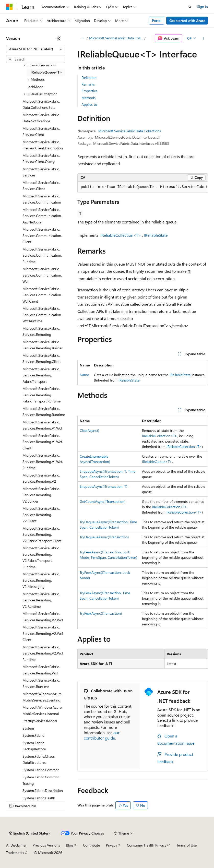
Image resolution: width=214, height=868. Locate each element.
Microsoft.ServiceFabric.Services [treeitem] (41, 172)
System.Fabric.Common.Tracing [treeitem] (41, 780)
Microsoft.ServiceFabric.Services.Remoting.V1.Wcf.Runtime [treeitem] (43, 461)
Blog (70, 845)
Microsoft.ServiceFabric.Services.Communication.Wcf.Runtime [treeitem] (42, 315)
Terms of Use (187, 845)
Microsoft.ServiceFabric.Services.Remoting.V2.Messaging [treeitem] (41, 580)
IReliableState (156, 235)
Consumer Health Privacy (147, 845)
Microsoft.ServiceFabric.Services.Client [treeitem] (41, 186)
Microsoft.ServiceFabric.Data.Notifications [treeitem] (41, 118)
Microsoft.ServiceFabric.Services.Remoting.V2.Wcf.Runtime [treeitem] (43, 653)
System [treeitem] (28, 728)
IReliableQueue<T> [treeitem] (46, 72)
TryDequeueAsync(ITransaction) (104, 537)
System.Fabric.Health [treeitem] (39, 798)
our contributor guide (102, 735)
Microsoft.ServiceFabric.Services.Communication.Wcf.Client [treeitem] (42, 295)
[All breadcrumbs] (82, 38)
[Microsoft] (9, 7)
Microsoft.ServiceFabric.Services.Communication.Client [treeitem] (42, 235)
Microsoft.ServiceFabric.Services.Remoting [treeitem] (41, 331)
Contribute (91, 845)
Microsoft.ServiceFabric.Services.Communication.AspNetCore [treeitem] (42, 216)
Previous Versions (46, 845)
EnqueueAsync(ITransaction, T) (103, 486)
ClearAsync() (89, 430)
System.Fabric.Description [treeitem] (43, 790)
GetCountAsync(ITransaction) (103, 501)
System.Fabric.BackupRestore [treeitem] (34, 746)
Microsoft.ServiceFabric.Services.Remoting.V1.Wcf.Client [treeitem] (43, 442)
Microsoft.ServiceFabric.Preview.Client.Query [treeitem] (41, 159)
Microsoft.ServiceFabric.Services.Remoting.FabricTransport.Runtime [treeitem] (41, 395)
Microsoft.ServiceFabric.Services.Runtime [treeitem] (41, 683)
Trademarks (15, 853)
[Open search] (190, 7)
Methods (88, 98)
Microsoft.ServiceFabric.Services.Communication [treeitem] (42, 199)
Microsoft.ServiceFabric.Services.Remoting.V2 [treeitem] (41, 478)
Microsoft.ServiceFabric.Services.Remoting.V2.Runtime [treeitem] (41, 600)
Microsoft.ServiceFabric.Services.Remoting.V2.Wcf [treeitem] (43, 617)
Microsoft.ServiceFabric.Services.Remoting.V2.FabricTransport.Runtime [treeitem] (41, 557)
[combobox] (36, 49)
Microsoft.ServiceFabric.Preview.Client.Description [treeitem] (43, 145)
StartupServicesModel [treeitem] (40, 721)
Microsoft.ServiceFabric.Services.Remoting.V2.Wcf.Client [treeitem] (43, 633)
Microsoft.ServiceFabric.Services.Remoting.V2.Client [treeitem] (41, 515)
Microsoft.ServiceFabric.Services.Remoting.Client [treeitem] (42, 359)
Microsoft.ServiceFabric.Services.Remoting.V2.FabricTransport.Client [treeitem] (42, 534)
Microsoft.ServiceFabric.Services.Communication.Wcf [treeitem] (42, 275)
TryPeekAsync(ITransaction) (101, 613)
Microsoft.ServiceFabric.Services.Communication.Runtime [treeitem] (42, 255)
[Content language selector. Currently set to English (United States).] (29, 833)
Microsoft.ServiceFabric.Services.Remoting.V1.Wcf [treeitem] (42, 425)
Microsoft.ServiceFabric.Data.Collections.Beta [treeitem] (41, 104)
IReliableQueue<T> (157, 462)
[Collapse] (59, 38)
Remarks (88, 84)
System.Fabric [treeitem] (33, 735)
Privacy (112, 845)
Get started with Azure (187, 21)
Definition (89, 78)
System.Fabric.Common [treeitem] (41, 770)
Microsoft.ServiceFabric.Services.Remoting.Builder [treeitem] (43, 345)
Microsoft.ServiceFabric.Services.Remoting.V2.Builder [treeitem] (41, 495)
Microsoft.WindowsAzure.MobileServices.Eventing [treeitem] (42, 697)
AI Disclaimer (16, 845)
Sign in (203, 7)
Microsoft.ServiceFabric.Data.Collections (116, 38)
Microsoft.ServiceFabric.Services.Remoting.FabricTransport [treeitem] (41, 375)
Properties (89, 91)
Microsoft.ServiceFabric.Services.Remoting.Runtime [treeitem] (44, 412)
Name (84, 375)
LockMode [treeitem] (35, 87)
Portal (157, 21)
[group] (143, 187)
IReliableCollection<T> (121, 235)
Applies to (89, 104)
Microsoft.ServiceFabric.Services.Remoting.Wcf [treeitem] (41, 670)
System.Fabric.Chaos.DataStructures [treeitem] (39, 759)
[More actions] (203, 38)
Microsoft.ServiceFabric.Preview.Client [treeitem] (41, 132)
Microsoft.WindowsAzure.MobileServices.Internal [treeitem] (42, 710)
